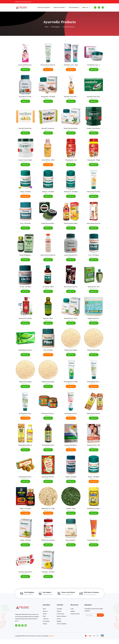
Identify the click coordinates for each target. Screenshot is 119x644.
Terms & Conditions (62, 628)
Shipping (59, 626)
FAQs (44, 621)
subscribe (100, 620)
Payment (59, 616)
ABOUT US (86, 8)
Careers (45, 618)
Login (72, 613)
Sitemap (45, 628)
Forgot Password (75, 618)
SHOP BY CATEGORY (44, 8)
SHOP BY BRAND (74, 8)
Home (44, 613)
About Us (45, 616)
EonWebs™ (51, 640)
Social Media (46, 626)
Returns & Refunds (61, 621)
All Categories (55, 28)
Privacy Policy (60, 618)
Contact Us (46, 623)
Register (73, 616)
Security (59, 623)
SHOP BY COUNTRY (60, 8)
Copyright (59, 613)
